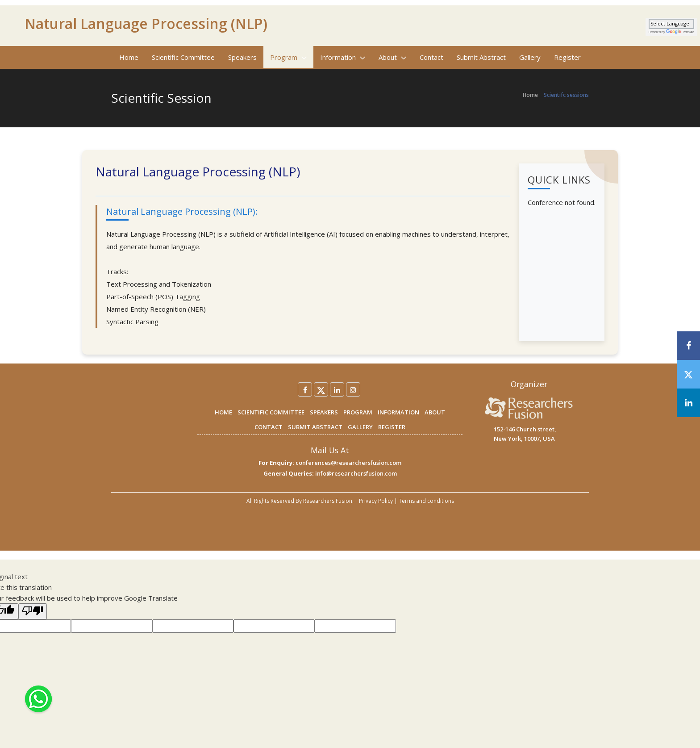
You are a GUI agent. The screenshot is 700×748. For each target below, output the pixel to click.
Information (343, 57)
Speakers (242, 57)
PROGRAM (358, 412)
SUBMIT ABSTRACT (315, 427)
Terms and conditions (426, 501)
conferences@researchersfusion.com (348, 463)
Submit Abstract (481, 57)
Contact (431, 57)
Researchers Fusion (328, 501)
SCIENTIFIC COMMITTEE (271, 412)
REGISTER (392, 427)
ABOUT (435, 412)
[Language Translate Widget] (671, 24)
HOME (223, 412)
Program (288, 57)
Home (129, 57)
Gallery (530, 57)
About (392, 57)
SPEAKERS (324, 412)
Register (567, 57)
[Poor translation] (33, 611)
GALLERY (360, 427)
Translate (680, 32)
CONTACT (269, 427)
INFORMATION (398, 412)
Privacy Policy (376, 501)
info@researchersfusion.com (356, 473)
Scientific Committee (183, 57)
